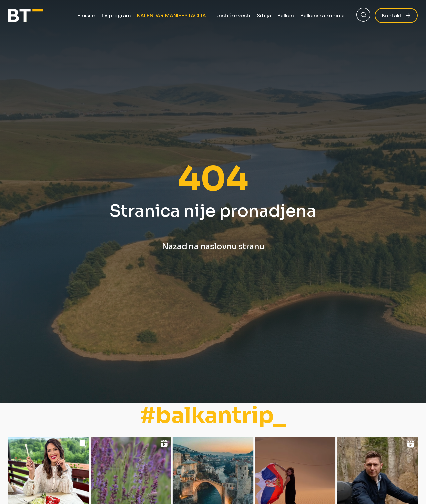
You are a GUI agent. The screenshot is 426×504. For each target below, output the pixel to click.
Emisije (86, 15)
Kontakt (396, 15)
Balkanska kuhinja (322, 15)
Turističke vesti (231, 15)
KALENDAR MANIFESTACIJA (172, 15)
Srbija (264, 15)
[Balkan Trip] (26, 15)
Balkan (286, 15)
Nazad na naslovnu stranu (213, 247)
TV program (116, 15)
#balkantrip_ (213, 416)
